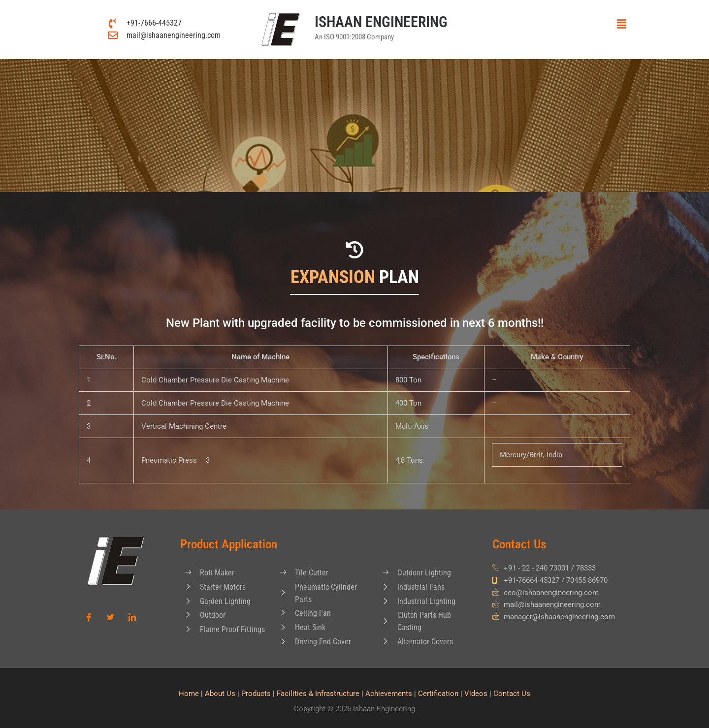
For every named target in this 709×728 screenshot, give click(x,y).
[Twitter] (110, 618)
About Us (220, 694)
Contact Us (512, 694)
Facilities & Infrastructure (318, 694)
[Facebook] (89, 618)
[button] (575, 24)
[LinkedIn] (132, 618)
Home (189, 694)
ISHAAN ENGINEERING (381, 22)
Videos (476, 694)
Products (256, 694)
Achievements (389, 694)
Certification (438, 694)
